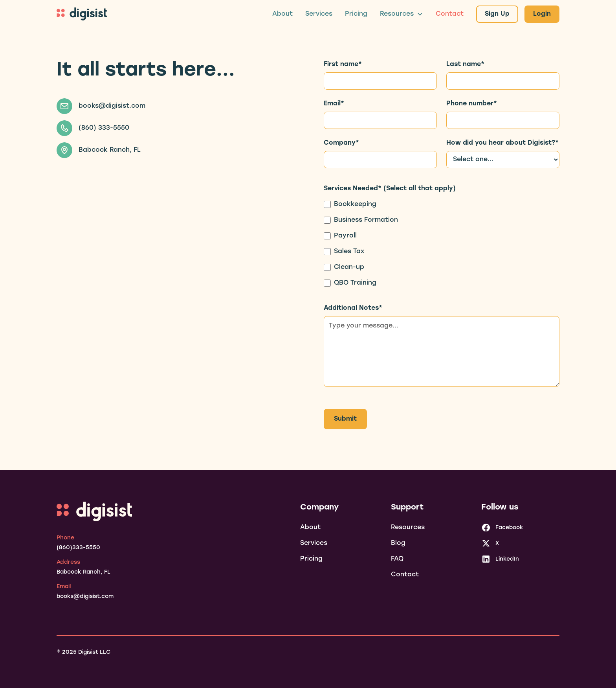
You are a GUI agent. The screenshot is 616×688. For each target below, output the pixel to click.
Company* (341, 143)
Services (319, 14)
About (282, 14)
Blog (398, 543)
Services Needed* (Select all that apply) (390, 189)
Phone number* (472, 104)
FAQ (397, 559)
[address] (83, 567)
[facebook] (502, 528)
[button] (401, 14)
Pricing (356, 14)
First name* (343, 64)
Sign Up (497, 14)
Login (542, 14)
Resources (408, 528)
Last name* (465, 64)
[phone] (78, 543)
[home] (82, 14)
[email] (85, 592)
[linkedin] (500, 559)
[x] (490, 543)
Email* (334, 104)
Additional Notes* (353, 308)
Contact (450, 14)
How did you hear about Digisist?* (502, 143)
